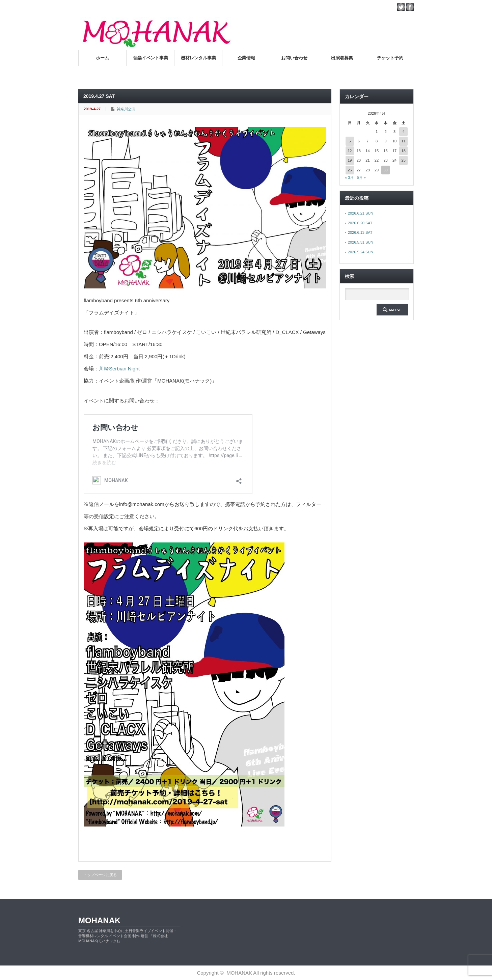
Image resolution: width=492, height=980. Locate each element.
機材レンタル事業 (198, 58)
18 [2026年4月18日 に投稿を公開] (404, 151)
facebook (410, 7)
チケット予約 (390, 58)
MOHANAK (99, 920)
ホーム (102, 58)
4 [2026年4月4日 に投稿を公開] (404, 132)
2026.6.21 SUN (361, 213)
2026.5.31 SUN (361, 242)
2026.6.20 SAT (360, 223)
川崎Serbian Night (119, 369)
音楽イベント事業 (151, 58)
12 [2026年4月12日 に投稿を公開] (350, 151)
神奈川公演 (126, 109)
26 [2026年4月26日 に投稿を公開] (350, 170)
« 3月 (349, 177)
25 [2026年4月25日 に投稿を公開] (404, 160)
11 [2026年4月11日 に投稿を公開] (404, 141)
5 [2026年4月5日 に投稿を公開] (350, 141)
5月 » (361, 177)
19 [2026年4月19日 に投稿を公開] (350, 160)
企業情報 (246, 58)
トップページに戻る (100, 875)
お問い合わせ (294, 58)
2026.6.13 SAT (360, 232)
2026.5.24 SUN (361, 252)
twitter (401, 7)
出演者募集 (342, 58)
